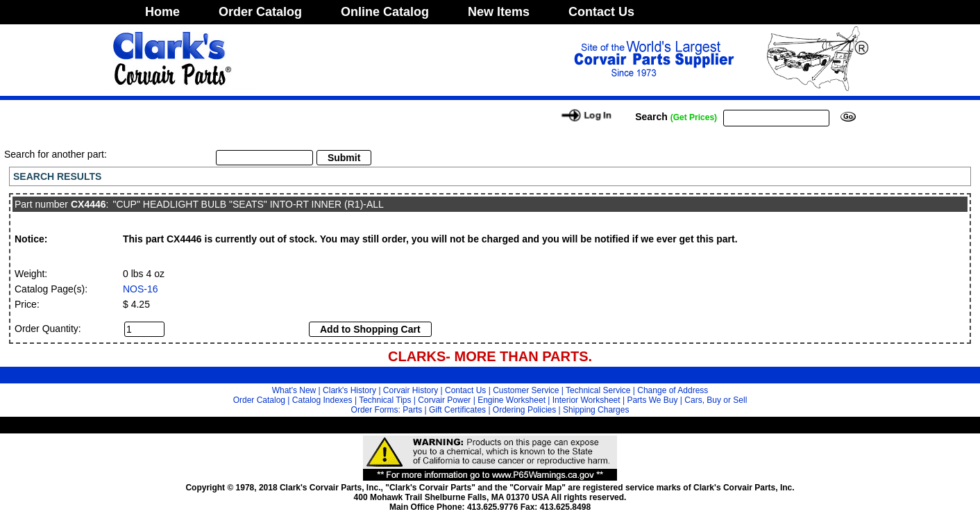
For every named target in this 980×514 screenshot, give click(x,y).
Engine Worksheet (512, 400)
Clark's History (349, 390)
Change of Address (673, 390)
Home (162, 12)
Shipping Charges (596, 410)
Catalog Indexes (322, 400)
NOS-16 (141, 289)
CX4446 (88, 204)
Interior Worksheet (586, 400)
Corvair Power (444, 400)
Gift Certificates (457, 410)
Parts (412, 410)
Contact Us (601, 12)
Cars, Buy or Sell (716, 400)
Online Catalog (385, 12)
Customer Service (526, 390)
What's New (294, 390)
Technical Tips (385, 400)
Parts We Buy (652, 400)
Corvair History (411, 390)
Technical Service (598, 390)
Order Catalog (260, 12)
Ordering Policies (524, 410)
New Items (499, 12)
